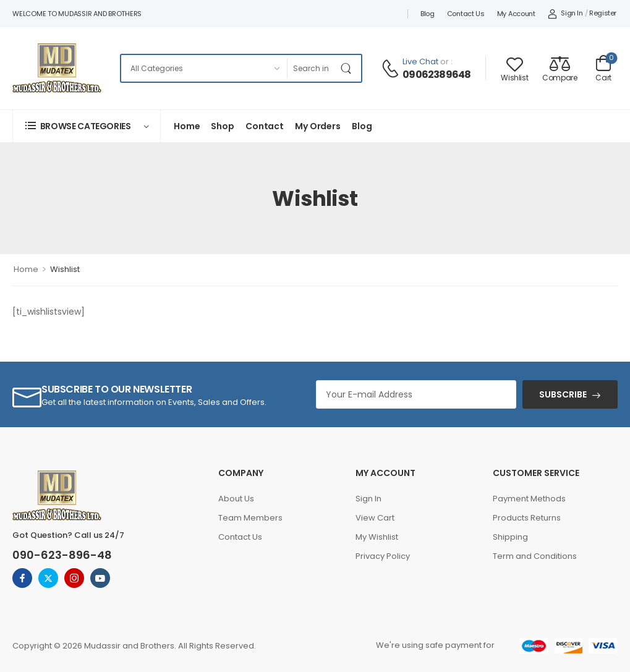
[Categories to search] (204, 68)
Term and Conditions (535, 556)
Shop (222, 126)
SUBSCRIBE (563, 394)
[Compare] (560, 68)
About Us (236, 499)
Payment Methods (529, 499)
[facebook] (22, 578)
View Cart (375, 518)
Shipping (510, 537)
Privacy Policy (383, 556)
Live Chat (420, 62)
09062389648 (436, 75)
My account (516, 14)
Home (187, 126)
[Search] (311, 68)
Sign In (368, 499)
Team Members (250, 518)
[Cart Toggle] (603, 68)
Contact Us (466, 14)
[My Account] (565, 14)
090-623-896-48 (62, 555)
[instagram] (74, 578)
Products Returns (527, 518)
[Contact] (392, 69)
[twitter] (48, 578)
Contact (265, 126)
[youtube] (100, 578)
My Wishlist (377, 537)
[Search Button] (349, 68)
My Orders (318, 126)
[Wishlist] (514, 68)
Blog (428, 14)
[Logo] (57, 68)
